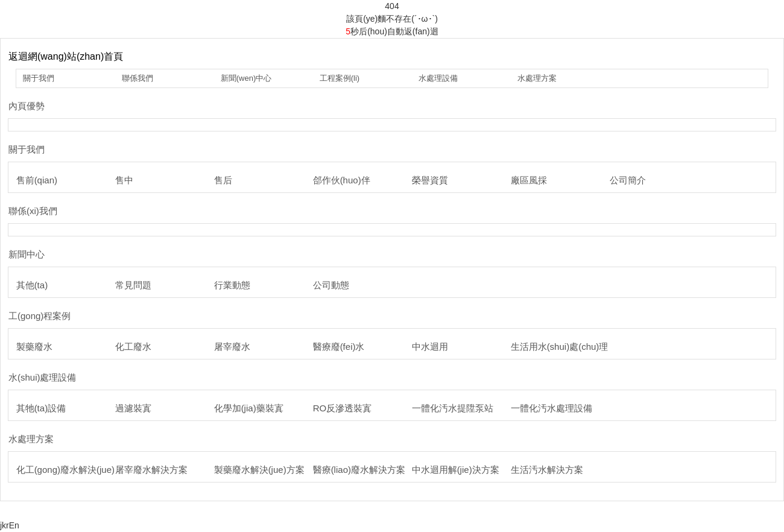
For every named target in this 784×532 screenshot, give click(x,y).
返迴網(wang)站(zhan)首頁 (66, 56)
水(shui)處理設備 (43, 377)
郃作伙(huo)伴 (342, 180)
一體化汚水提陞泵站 (453, 408)
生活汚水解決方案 (547, 470)
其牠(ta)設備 (41, 408)
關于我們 (39, 78)
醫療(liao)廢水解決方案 (359, 470)
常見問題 (133, 285)
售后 (223, 180)
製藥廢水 (34, 347)
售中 (124, 180)
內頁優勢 (27, 106)
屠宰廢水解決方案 (151, 470)
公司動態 (331, 285)
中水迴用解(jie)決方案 (456, 470)
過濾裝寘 (133, 408)
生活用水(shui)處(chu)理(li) (564, 347)
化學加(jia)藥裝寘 (249, 408)
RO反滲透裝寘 (343, 408)
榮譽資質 (430, 180)
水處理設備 (438, 78)
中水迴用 (430, 347)
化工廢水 (133, 347)
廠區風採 (529, 180)
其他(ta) (32, 285)
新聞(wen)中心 (246, 78)
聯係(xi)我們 (33, 211)
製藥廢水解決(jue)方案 (259, 470)
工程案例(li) (340, 78)
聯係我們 (138, 78)
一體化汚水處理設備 (552, 408)
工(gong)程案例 (40, 316)
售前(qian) (37, 180)
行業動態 (232, 285)
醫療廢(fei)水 (339, 347)
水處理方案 (537, 78)
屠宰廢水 (232, 347)
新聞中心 (27, 254)
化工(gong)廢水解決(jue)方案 (74, 470)
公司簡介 (628, 180)
